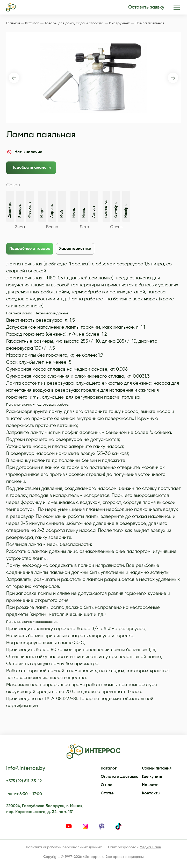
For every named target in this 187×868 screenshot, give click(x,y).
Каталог (109, 768)
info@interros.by (26, 768)
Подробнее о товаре (30, 249)
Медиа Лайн (150, 847)
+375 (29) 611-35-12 (24, 781)
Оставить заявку (146, 7)
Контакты (151, 793)
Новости (150, 785)
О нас (107, 785)
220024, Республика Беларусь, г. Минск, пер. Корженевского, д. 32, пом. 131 (45, 809)
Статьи (108, 793)
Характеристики (75, 249)
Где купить (152, 777)
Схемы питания (157, 768)
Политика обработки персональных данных (64, 847)
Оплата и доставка (120, 777)
